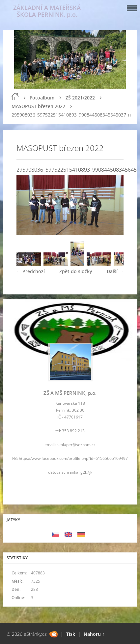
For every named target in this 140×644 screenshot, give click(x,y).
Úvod (15, 97)
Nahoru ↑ (94, 634)
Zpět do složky (76, 271)
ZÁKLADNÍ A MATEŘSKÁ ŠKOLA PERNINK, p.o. (47, 11)
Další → (115, 271)
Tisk (71, 634)
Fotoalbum (42, 98)
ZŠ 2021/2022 (80, 98)
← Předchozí (31, 271)
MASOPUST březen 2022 (38, 106)
